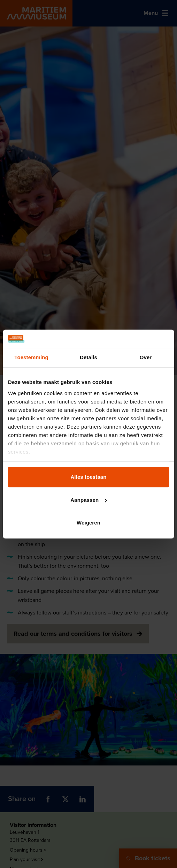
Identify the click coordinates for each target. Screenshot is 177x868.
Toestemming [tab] (31, 357)
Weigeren (88, 523)
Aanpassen (89, 500)
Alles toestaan (88, 477)
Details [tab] (88, 357)
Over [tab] (146, 357)
